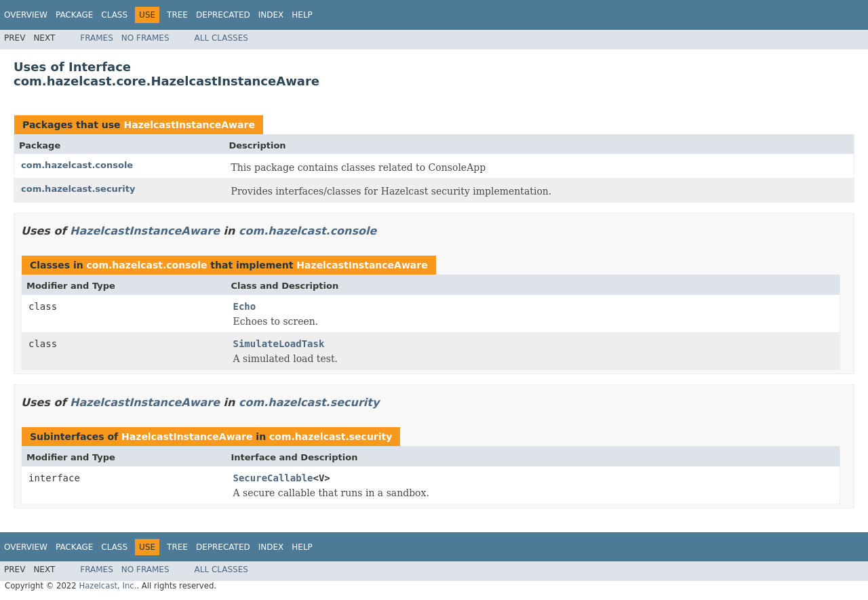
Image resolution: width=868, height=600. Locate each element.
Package (74, 15)
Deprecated (223, 15)
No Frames (145, 38)
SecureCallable (273, 478)
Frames (97, 38)
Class (114, 15)
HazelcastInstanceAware (189, 125)
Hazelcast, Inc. (107, 586)
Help (302, 15)
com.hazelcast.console (77, 165)
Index (271, 15)
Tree (177, 15)
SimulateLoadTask (279, 344)
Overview (26, 15)
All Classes (221, 38)
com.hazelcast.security (78, 189)
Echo (245, 306)
